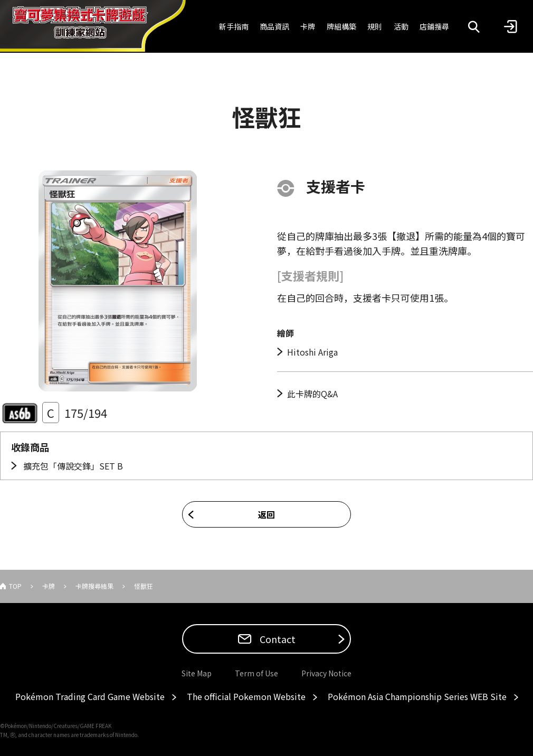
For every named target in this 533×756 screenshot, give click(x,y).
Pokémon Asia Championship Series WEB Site (417, 696)
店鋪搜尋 (434, 26)
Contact (277, 639)
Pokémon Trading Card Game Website (90, 696)
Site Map (197, 673)
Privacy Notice (326, 673)
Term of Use (256, 673)
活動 (401, 26)
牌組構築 (341, 26)
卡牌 (308, 26)
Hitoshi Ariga (312, 352)
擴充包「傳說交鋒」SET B (72, 466)
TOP (15, 586)
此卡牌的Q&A (312, 394)
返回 (266, 514)
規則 (375, 26)
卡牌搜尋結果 (94, 586)
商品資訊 (274, 26)
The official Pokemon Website (246, 696)
